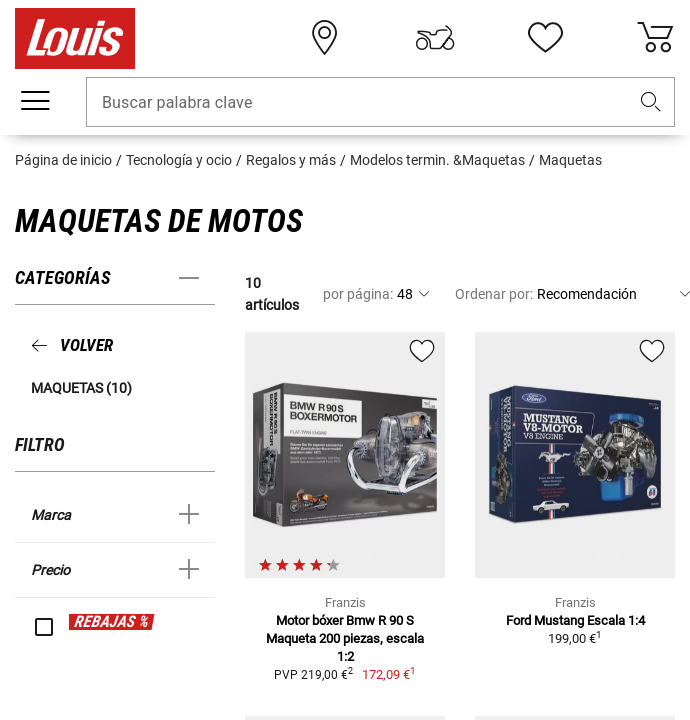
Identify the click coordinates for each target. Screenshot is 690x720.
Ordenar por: (494, 294)
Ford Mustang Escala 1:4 (575, 620)
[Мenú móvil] (35, 101)
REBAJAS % (111, 621)
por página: (358, 294)
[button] (651, 102)
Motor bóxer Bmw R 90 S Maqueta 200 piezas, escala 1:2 (345, 638)
